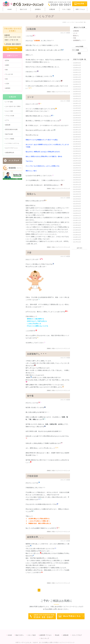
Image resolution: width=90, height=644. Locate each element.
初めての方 (23, 9)
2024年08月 (77, 111)
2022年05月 (77, 173)
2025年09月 (77, 80)
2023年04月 (77, 146)
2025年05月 (77, 89)
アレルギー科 (9, 74)
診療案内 (38, 9)
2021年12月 (77, 185)
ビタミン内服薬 (10, 139)
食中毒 (30, 396)
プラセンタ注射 (10, 116)
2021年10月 (77, 187)
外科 (7, 79)
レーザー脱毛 (9, 102)
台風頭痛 (31, 29)
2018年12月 (77, 237)
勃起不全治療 (9, 134)
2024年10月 (77, 106)
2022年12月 (77, 156)
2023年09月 (77, 134)
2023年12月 (77, 130)
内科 (7, 70)
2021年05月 (77, 199)
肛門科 (7, 60)
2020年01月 (77, 216)
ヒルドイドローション (12, 148)
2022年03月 (77, 177)
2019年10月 (77, 223)
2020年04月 (77, 211)
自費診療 (52, 9)
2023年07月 (77, 139)
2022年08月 (77, 165)
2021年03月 (77, 204)
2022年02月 (77, 180)
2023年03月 (77, 149)
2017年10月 (77, 242)
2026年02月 (77, 68)
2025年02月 (77, 96)
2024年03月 (77, 122)
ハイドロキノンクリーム (12, 143)
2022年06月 (77, 170)
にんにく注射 (9, 111)
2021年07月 (77, 194)
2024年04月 (77, 120)
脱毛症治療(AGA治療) (11, 129)
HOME (10, 9)
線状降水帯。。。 (36, 537)
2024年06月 (77, 115)
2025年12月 (77, 72)
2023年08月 (77, 137)
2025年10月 (77, 77)
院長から (32, 194)
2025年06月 (77, 87)
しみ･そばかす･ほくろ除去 (13, 106)
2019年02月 (77, 235)
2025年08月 (77, 82)
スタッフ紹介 (66, 9)
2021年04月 (77, 201)
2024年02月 (77, 125)
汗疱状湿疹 (33, 476)
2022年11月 (77, 158)
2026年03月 (77, 65)
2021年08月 (77, 192)
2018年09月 (77, 239)
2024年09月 (77, 108)
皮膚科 (7, 65)
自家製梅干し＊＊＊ (37, 354)
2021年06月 (77, 196)
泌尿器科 (8, 88)
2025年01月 (77, 99)
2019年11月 (77, 220)
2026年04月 (77, 63)
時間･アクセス (80, 9)
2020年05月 (77, 208)
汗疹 (29, 253)
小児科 (7, 84)
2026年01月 (77, 70)
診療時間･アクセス (46, 631)
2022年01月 (77, 182)
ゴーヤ (30, 97)
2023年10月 (77, 132)
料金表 (57, 631)
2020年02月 (77, 213)
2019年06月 (77, 225)
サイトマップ (45, 635)
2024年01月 (77, 127)
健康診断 (8, 125)
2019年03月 (77, 232)
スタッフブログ (77, 631)
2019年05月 (77, 228)
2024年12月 (77, 101)
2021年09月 (77, 189)
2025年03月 (77, 94)
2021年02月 (77, 206)
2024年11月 (77, 103)
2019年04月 (77, 230)
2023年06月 (77, 142)
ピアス (7, 120)
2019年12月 (77, 218)
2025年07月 (77, 84)
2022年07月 (77, 168)
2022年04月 (77, 175)
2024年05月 (77, 118)
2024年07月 (77, 113)
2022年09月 (77, 163)
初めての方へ (20, 631)
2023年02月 (77, 151)
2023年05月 (77, 144)
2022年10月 (77, 161)
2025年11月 (77, 75)
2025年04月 (77, 91)
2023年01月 (77, 154)
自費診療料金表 (10, 153)
